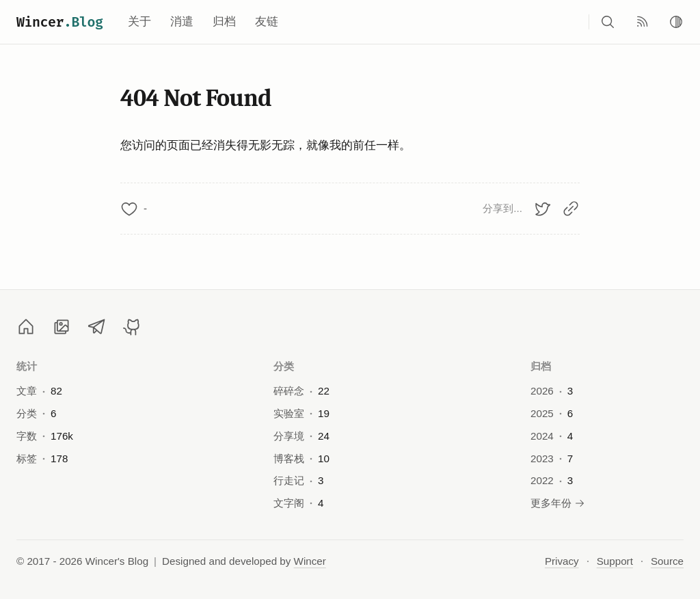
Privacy (562, 561)
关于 (139, 22)
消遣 (182, 22)
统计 (27, 366)
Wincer (60, 22)
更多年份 (558, 503)
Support (615, 561)
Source (667, 561)
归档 (224, 22)
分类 (284, 366)
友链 (267, 22)
